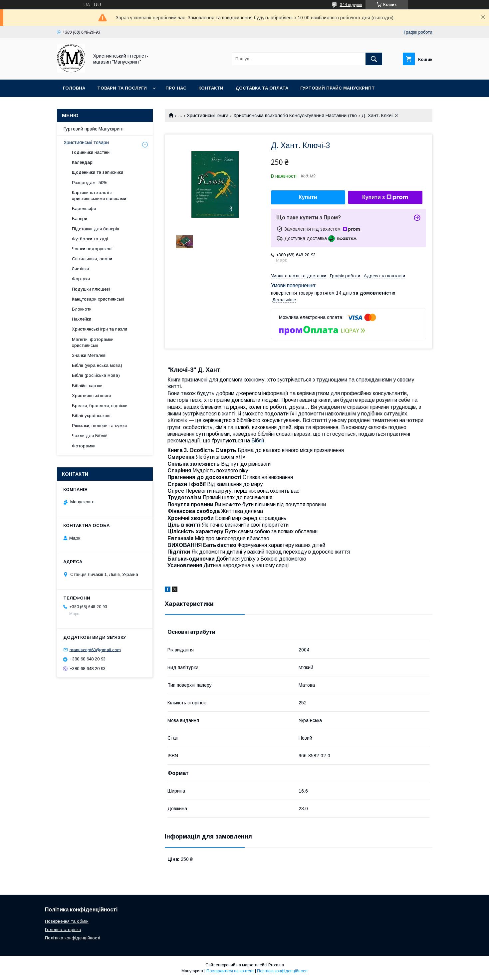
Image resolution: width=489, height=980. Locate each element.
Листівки (80, 269)
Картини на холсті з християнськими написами (99, 196)
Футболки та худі (90, 239)
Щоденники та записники (98, 172)
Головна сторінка (63, 930)
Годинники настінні (91, 152)
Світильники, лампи (92, 259)
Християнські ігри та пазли (100, 329)
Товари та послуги (122, 88)
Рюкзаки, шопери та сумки (99, 426)
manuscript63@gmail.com (95, 650)
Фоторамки (84, 446)
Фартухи (81, 279)
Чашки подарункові (92, 249)
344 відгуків (351, 5)
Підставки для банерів (96, 229)
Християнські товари (86, 142)
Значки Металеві (89, 355)
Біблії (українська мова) (97, 365)
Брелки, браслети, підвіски (100, 406)
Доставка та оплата (262, 88)
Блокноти (82, 309)
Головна (74, 88)
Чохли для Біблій (90, 436)
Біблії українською (91, 416)
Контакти (211, 88)
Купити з (385, 197)
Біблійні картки (87, 386)
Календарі (83, 162)
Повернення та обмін (67, 921)
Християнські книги (208, 116)
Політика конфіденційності (73, 938)
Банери (80, 219)
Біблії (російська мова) (96, 375)
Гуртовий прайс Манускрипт (338, 88)
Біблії (258, 441)
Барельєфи (84, 209)
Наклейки (82, 319)
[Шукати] (374, 59)
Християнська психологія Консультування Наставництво (295, 116)
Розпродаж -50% (90, 183)
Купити (308, 197)
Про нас (176, 88)
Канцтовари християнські (98, 299)
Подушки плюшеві (91, 289)
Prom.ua (276, 965)
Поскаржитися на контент (230, 971)
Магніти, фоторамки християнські (93, 342)
